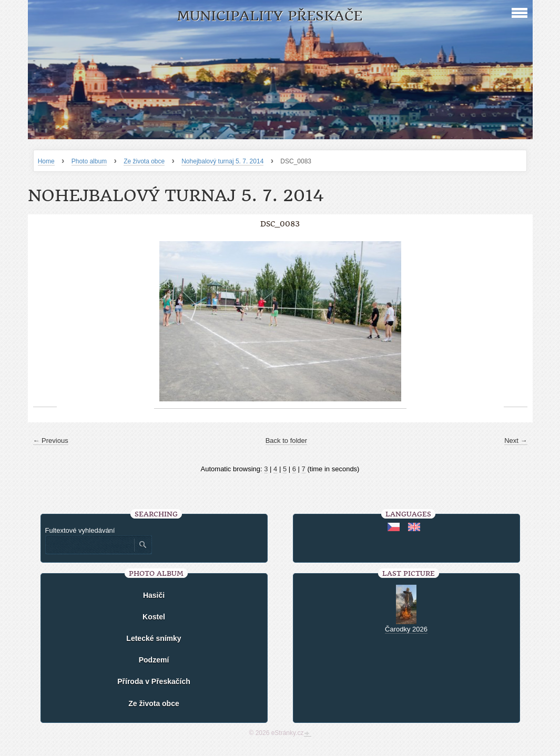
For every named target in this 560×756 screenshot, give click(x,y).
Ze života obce (144, 161)
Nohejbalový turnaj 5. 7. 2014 (222, 161)
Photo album (89, 161)
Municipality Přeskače (269, 16)
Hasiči (154, 595)
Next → (516, 441)
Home (46, 161)
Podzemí (154, 660)
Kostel (154, 617)
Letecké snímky (154, 638)
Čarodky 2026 (406, 629)
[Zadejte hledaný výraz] (89, 545)
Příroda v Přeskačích (154, 681)
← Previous (51, 441)
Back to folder (287, 441)
